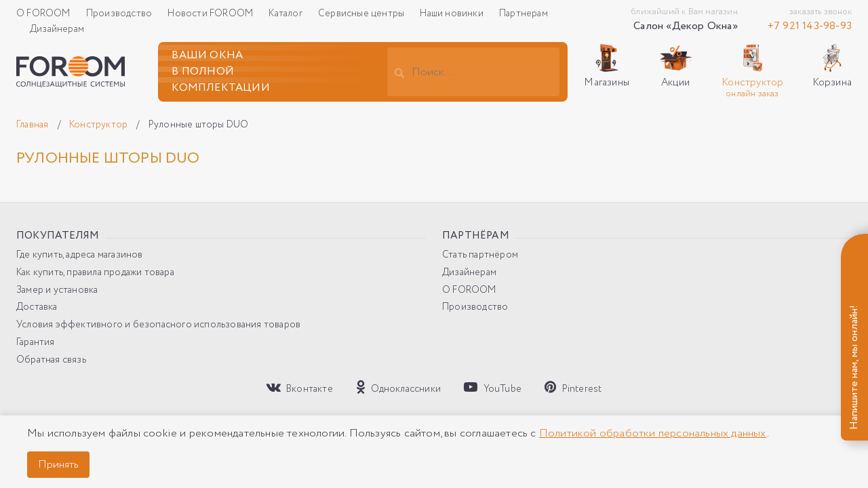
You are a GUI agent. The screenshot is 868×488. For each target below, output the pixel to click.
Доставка (37, 307)
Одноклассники (398, 388)
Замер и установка (57, 290)
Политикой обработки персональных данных (653, 433)
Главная (34, 125)
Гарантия (36, 343)
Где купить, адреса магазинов (80, 255)
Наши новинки (453, 14)
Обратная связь (51, 360)
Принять (58, 465)
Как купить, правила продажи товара (95, 273)
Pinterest (573, 388)
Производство (120, 14)
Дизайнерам (57, 29)
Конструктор (99, 125)
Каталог (287, 14)
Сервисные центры (362, 14)
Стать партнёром (480, 255)
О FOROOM (44, 14)
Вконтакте (300, 388)
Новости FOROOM (211, 14)
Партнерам (524, 14)
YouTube (493, 388)
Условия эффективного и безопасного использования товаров (158, 325)
